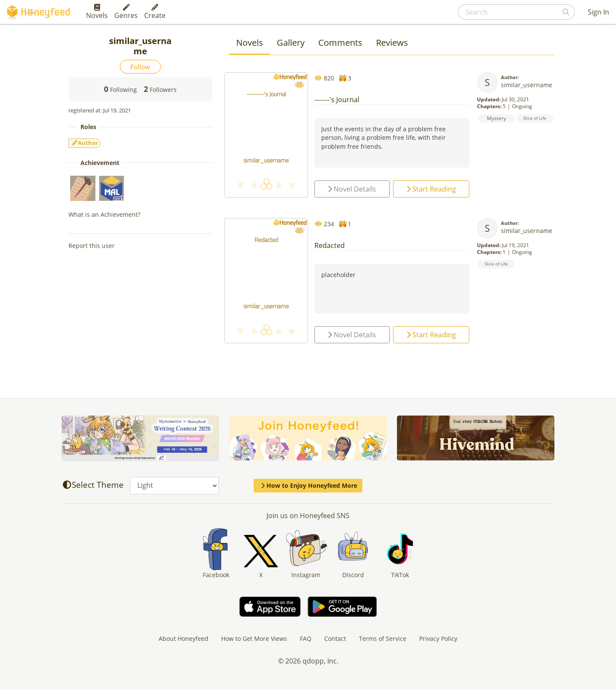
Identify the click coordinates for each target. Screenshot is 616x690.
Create (155, 12)
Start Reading (431, 189)
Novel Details (352, 189)
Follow (140, 67)
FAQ (306, 638)
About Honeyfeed (184, 638)
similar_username (527, 85)
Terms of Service (383, 638)
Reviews (392, 43)
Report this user (92, 246)
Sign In (598, 12)
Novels (97, 12)
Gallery (291, 43)
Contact (335, 638)
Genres (126, 12)
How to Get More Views (254, 638)
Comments (340, 43)
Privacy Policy (438, 638)
